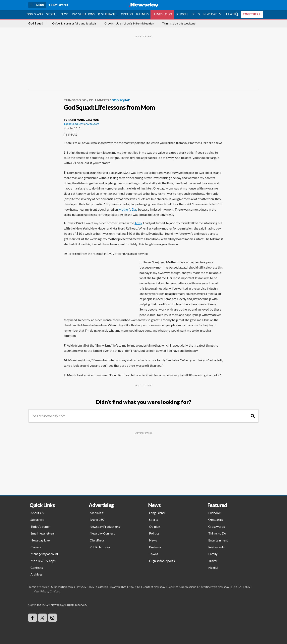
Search (230, 14)
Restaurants (108, 14)
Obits (196, 14)
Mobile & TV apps (43, 561)
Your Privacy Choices (47, 591)
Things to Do (162, 14)
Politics (154, 533)
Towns (154, 554)
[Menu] (37, 5)
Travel (213, 561)
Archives (36, 574)
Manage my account (44, 554)
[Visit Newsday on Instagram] (52, 618)
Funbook (214, 513)
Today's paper (40, 526)
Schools (182, 14)
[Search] (253, 416)
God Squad (36, 23)
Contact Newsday (154, 587)
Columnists (99, 100)
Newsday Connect (102, 533)
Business (142, 14)
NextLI (213, 567)
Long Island (34, 14)
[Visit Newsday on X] (42, 618)
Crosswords (217, 526)
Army (138, 223)
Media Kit (97, 513)
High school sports (162, 561)
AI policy (245, 587)
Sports (52, 14)
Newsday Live (40, 540)
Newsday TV (212, 14)
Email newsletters (43, 533)
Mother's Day (128, 209)
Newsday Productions (105, 526)
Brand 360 (97, 519)
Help (234, 587)
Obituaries (216, 519)
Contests (37, 567)
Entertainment (218, 540)
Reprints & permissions (182, 587)
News (65, 14)
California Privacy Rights (111, 587)
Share (70, 135)
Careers (36, 547)
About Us (37, 513)
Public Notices (100, 547)
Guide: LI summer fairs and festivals (74, 23)
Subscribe (37, 519)
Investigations (83, 14)
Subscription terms (63, 587)
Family (213, 554)
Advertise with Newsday (214, 587)
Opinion (127, 14)
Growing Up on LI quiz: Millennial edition (129, 23)
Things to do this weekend (179, 23)
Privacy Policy (86, 587)
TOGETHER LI (252, 14)
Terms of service (39, 587)
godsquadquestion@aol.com (81, 124)
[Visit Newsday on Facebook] (32, 618)
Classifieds (97, 540)
